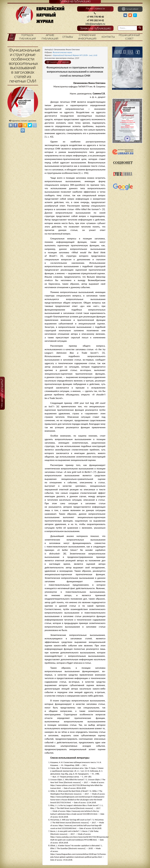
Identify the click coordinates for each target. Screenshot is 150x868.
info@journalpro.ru (95, 24)
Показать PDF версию (58, 62)
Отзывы (68, 37)
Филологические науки (62, 52)
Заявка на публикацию (95, 29)
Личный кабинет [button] (130, 9)
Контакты (108, 37)
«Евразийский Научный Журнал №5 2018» (75, 55)
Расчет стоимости (95, 9)
